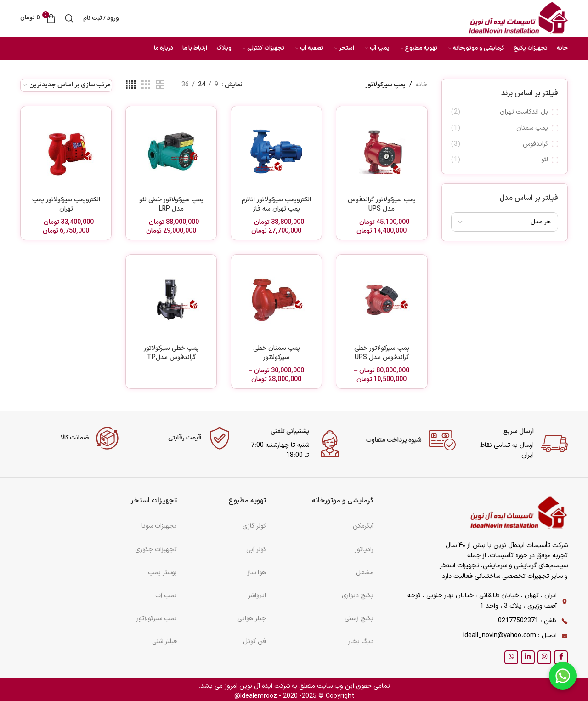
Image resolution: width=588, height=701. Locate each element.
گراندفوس (535, 144)
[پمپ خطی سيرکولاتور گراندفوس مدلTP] (171, 300)
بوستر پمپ (162, 573)
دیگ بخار (361, 641)
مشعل (365, 573)
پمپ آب (166, 596)
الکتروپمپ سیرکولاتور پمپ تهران (66, 204)
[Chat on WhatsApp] (563, 676)
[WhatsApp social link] (511, 657)
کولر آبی (256, 550)
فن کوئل (254, 641)
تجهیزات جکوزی (156, 550)
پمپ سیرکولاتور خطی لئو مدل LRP (171, 204)
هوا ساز (257, 573)
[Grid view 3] (146, 85)
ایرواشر (257, 596)
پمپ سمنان (532, 128)
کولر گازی (254, 526)
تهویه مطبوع (247, 501)
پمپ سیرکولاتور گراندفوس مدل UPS (382, 204)
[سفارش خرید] (66, 85)
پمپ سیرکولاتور (157, 618)
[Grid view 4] (131, 85)
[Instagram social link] (544, 657)
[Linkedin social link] (528, 657)
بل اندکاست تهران (524, 112)
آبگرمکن (363, 526)
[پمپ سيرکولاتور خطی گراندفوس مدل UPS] (382, 300)
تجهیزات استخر (154, 501)
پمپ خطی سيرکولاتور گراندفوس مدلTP (171, 353)
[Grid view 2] (160, 85)
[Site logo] (518, 18)
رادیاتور (364, 550)
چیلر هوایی (252, 618)
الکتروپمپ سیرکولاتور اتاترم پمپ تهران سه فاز (276, 204)
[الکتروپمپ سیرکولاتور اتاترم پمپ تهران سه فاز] (276, 151)
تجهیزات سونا (159, 526)
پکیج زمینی (359, 618)
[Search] (69, 18)
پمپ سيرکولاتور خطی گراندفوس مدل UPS (382, 353)
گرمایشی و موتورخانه (343, 501)
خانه (422, 85)
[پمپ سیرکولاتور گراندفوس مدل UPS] (382, 151)
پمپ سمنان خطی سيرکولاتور (277, 353)
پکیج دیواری (358, 596)
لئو (545, 160)
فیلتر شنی (164, 641)
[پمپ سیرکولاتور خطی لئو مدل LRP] (171, 151)
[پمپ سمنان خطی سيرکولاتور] (276, 300)
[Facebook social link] (561, 657)
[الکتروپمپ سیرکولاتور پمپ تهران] (66, 151)
